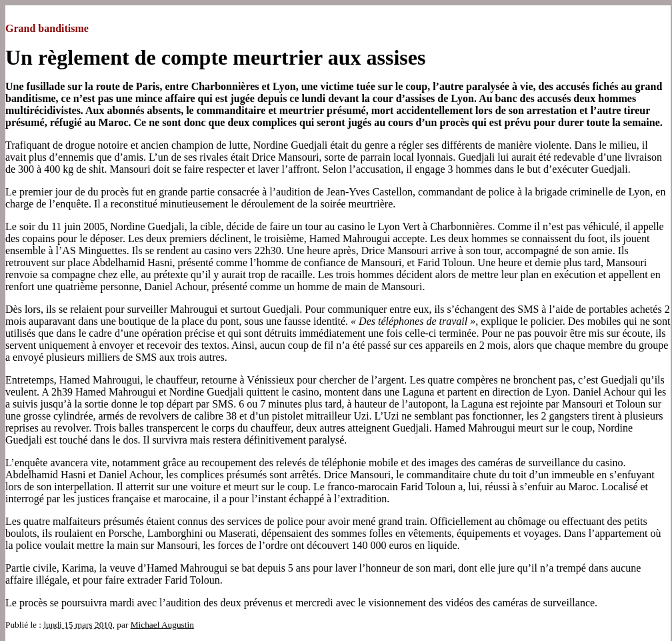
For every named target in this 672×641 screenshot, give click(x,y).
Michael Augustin (162, 625)
